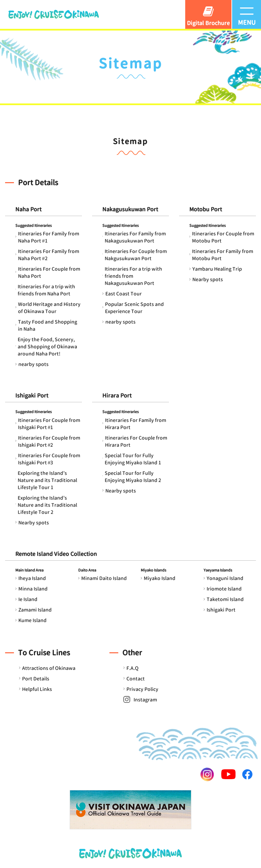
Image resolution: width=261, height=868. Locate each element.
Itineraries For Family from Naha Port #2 (49, 255)
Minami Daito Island (104, 578)
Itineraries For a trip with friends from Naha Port (46, 290)
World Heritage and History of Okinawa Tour (49, 308)
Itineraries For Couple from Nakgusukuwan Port (136, 255)
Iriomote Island (224, 589)
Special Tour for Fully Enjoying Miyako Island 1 (133, 459)
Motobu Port (206, 209)
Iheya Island (32, 578)
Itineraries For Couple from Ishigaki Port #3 (49, 459)
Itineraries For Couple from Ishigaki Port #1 (49, 424)
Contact (136, 679)
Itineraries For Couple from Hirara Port (136, 441)
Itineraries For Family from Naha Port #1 (49, 237)
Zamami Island (35, 610)
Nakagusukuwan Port (130, 209)
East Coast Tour (124, 294)
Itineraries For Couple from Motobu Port (223, 237)
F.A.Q (133, 668)
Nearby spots (208, 279)
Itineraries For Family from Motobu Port (223, 255)
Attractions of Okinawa (49, 668)
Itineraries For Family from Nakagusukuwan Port (135, 237)
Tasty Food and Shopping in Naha (48, 325)
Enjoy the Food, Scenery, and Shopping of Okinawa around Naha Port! (47, 346)
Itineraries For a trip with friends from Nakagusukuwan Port (133, 276)
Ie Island (28, 599)
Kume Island (32, 620)
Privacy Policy (142, 689)
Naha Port (28, 209)
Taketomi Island (225, 599)
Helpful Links (37, 689)
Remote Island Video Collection (56, 554)
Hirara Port (117, 396)
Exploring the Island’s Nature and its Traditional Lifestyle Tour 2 (47, 505)
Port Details (36, 679)
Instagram (145, 700)
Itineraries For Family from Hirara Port (136, 424)
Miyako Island (160, 578)
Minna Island (33, 589)
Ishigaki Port (32, 396)
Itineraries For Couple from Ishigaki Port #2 (49, 441)
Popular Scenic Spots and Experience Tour (134, 308)
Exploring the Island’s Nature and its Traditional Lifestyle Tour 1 (47, 480)
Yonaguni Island (225, 578)
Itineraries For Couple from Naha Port (49, 272)
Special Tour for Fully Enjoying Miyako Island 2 (133, 477)
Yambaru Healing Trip (217, 269)
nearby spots (33, 364)
